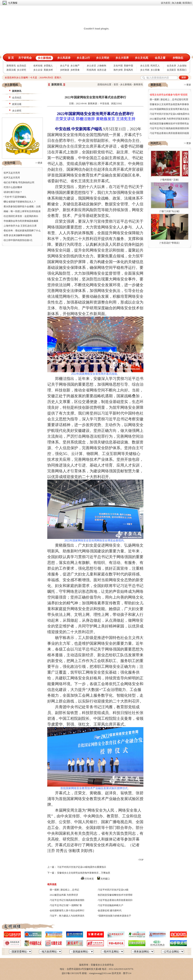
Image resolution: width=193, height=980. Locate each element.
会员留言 (171, 70)
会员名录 (171, 66)
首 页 (11, 58)
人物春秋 (102, 66)
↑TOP (141, 860)
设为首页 (166, 3)
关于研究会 (25, 58)
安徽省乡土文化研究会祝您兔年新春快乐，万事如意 (84, 873)
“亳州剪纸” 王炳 (170, 180)
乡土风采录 (64, 58)
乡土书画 (145, 70)
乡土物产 (75, 66)
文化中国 (118, 66)
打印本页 (89, 879)
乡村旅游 (65, 70)
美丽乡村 (48, 70)
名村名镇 (38, 66)
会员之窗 (160, 58)
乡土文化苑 (141, 58)
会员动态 (22, 66)
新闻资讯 (11, 66)
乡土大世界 (122, 58)
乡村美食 (75, 70)
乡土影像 (155, 70)
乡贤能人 (48, 66)
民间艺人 (155, 66)
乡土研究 (22, 70)
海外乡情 (118, 70)
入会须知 (182, 66)
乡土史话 (91, 66)
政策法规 (11, 70)
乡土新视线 (44, 58)
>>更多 (39, 163)
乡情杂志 (178, 58)
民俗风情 (91, 70)
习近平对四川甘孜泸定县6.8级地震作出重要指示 (82, 867)
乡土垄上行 (83, 58)
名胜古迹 (102, 70)
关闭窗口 (105, 879)
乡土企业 (38, 70)
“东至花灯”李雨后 (170, 243)
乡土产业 (65, 66)
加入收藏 (176, 3)
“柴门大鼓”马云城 (170, 211)
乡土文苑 (145, 66)
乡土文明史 (103, 58)
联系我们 (187, 3)
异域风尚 (128, 70)
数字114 (127, 973)
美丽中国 (128, 66)
